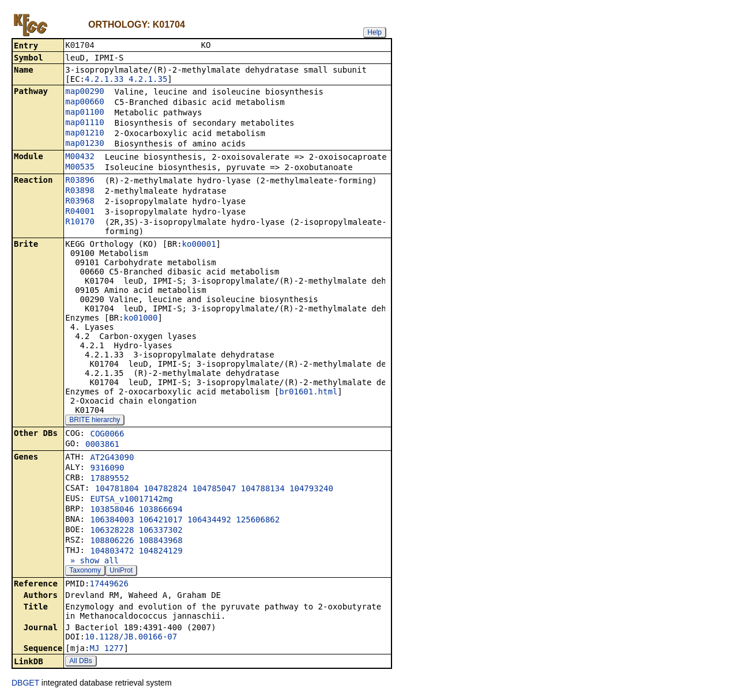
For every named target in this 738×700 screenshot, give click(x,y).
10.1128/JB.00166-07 (131, 638)
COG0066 (107, 435)
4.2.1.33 (104, 80)
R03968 (80, 202)
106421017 (161, 521)
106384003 (112, 521)
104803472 (112, 552)
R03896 (80, 181)
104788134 (263, 490)
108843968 (161, 541)
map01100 (84, 113)
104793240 (311, 490)
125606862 (258, 521)
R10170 (80, 223)
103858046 (112, 510)
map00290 (84, 92)
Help (374, 32)
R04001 (80, 212)
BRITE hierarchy (95, 421)
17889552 (109, 479)
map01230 (84, 144)
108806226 (112, 541)
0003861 (102, 445)
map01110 (84, 123)
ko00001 (199, 245)
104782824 (165, 490)
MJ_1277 (106, 649)
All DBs (80, 662)
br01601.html (308, 393)
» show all (92, 562)
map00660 (84, 103)
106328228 (112, 531)
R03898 (80, 191)
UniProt (121, 571)
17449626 (109, 585)
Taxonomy (85, 571)
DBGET (25, 684)
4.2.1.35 (148, 80)
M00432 (80, 157)
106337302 (161, 531)
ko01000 (140, 319)
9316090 (107, 469)
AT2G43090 (112, 458)
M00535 (80, 168)
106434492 (209, 521)
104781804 (117, 490)
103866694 (161, 510)
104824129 (161, 552)
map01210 (84, 134)
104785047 (214, 490)
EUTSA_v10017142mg (131, 500)
